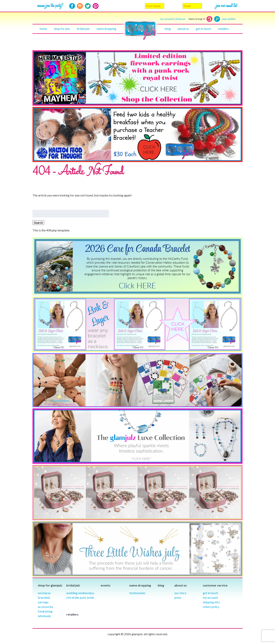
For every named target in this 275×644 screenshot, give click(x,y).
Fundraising (45, 611)
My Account (210, 597)
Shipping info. (212, 602)
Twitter (88, 6)
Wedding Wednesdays (80, 593)
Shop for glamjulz (50, 585)
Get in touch (203, 29)
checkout (190, 19)
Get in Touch (210, 593)
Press (178, 597)
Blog (168, 29)
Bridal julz (83, 29)
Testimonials (137, 593)
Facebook (72, 6)
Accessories (45, 607)
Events (106, 585)
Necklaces (44, 593)
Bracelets (44, 597)
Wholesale (44, 616)
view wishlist (229, 19)
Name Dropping (106, 29)
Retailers (223, 29)
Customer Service (215, 585)
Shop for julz (62, 29)
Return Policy (211, 607)
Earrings (43, 602)
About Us (183, 29)
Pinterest (96, 6)
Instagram (80, 6)
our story (180, 593)
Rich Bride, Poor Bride (80, 597)
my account (167, 19)
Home (43, 29)
